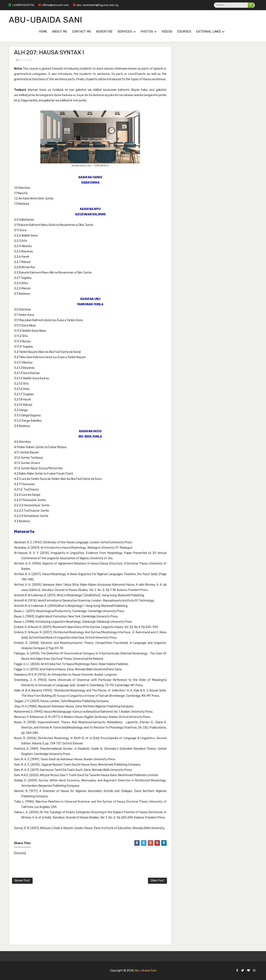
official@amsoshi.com (54, 5)
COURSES (184, 32)
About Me (60, 32)
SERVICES (125, 32)
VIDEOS (167, 32)
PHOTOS (147, 32)
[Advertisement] (111, 915)
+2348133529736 (22, 5)
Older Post (157, 881)
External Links (209, 32)
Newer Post (22, 881)
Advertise (104, 32)
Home (43, 32)
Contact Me (82, 32)
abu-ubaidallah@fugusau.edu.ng (96, 5)
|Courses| (26, 60)
